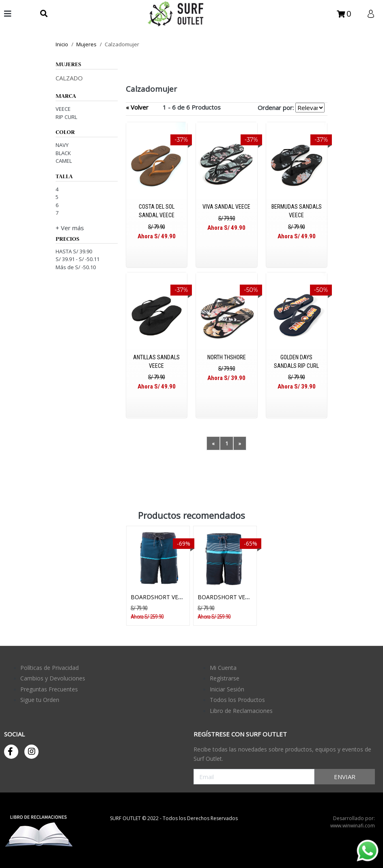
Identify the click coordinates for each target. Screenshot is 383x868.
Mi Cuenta (223, 668)
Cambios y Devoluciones (53, 678)
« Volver (137, 107)
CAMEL (64, 161)
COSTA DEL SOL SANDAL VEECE (157, 211)
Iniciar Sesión (227, 689)
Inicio (62, 44)
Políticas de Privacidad (49, 668)
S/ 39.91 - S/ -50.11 (77, 259)
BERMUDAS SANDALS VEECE (297, 211)
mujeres (86, 44)
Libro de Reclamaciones (241, 711)
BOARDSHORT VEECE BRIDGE (238, 597)
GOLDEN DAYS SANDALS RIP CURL (296, 362)
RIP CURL (66, 117)
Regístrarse (225, 678)
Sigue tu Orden (40, 700)
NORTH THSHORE (227, 357)
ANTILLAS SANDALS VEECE (156, 362)
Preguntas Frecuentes (49, 689)
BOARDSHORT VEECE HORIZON (173, 597)
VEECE (63, 109)
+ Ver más (70, 228)
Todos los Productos (237, 700)
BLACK (63, 153)
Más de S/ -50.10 (76, 267)
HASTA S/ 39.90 (74, 251)
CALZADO (69, 78)
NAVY (62, 145)
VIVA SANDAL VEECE (226, 207)
